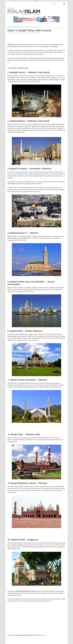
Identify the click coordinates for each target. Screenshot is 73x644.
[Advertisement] (30, 38)
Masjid (38, 33)
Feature (34, 33)
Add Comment (27, 33)
